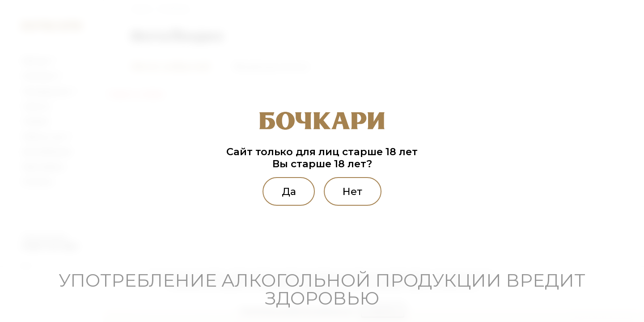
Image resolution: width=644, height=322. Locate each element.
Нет (352, 191)
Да (289, 191)
